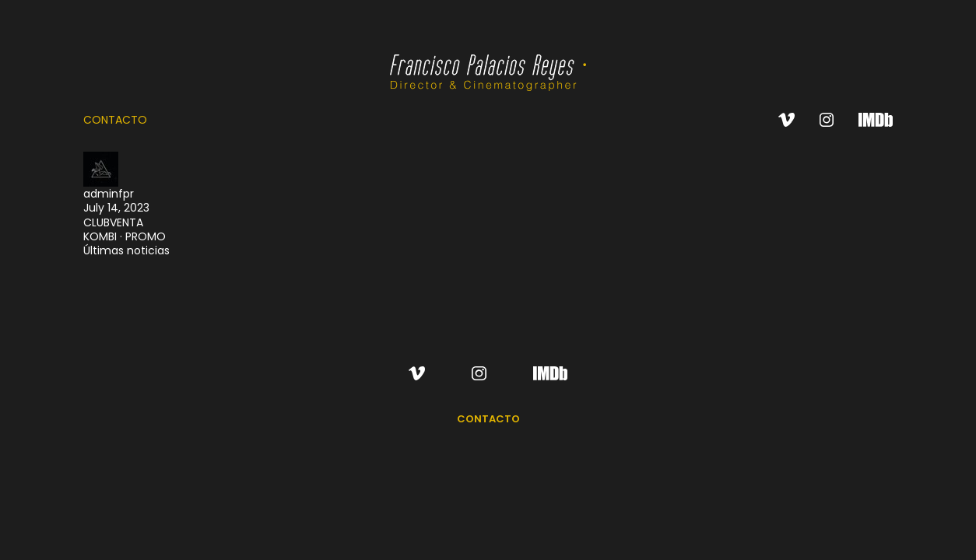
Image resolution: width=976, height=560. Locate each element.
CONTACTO (115, 120)
